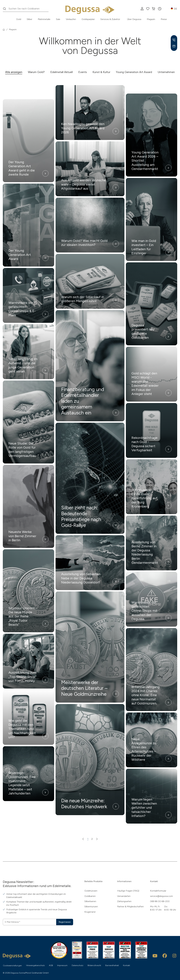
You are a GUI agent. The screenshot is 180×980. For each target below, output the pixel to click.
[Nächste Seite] (97, 839)
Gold (19, 19)
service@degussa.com (161, 896)
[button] (160, 9)
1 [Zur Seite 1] (88, 839)
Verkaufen (71, 19)
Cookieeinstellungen (12, 965)
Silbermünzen (91, 907)
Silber (29, 19)
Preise (164, 19)
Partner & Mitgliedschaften (130, 907)
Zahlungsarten (124, 901)
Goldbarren (90, 896)
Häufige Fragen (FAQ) (128, 891)
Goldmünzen (91, 891)
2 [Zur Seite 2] (92, 839)
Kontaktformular (158, 891)
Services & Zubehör (110, 19)
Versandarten (124, 896)
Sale (58, 19)
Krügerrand (90, 912)
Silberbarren (90, 901)
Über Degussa (134, 19)
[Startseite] (4, 30)
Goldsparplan (88, 19)
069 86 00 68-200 (160, 901)
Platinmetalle (44, 19)
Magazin (151, 19)
